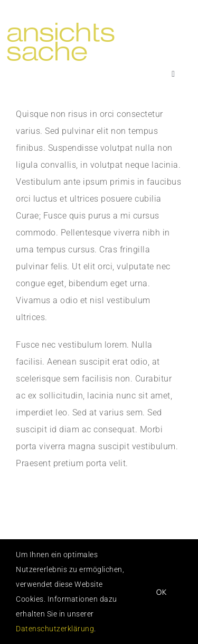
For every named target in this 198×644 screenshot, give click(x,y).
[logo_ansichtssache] (73, 25)
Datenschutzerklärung (55, 629)
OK (162, 592)
